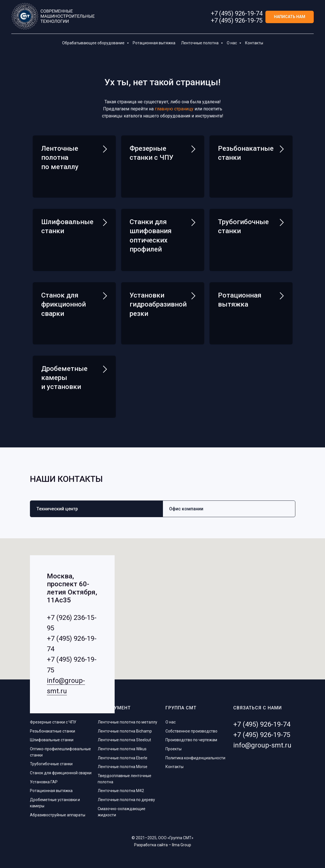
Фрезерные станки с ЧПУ (53, 722)
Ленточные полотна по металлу (60, 158)
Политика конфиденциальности (195, 758)
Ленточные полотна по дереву (126, 800)
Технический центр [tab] (57, 509)
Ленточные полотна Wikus (122, 749)
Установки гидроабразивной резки (158, 304)
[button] (290, 17)
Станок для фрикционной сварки (61, 773)
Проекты (174, 749)
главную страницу (174, 109)
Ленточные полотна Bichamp (125, 731)
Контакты (254, 43)
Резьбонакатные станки (53, 731)
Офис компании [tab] (186, 509)
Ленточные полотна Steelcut (124, 740)
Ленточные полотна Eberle (123, 758)
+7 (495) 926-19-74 (237, 13)
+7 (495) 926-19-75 (237, 20)
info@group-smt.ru (262, 745)
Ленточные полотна (200, 43)
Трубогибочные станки (51, 764)
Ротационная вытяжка (154, 43)
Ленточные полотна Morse (123, 767)
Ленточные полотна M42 (121, 791)
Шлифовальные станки (52, 740)
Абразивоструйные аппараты (58, 815)
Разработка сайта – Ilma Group (163, 845)
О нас (232, 43)
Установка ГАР (44, 782)
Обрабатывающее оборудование (94, 43)
